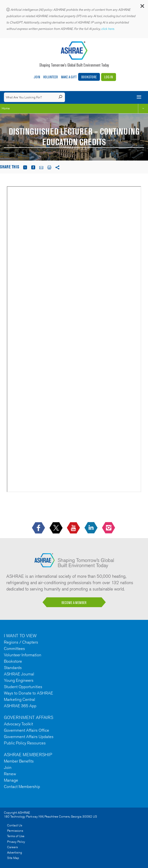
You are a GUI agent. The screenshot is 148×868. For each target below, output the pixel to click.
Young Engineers (19, 680)
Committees (14, 648)
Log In (109, 77)
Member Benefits (19, 761)
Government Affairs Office (26, 730)
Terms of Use (16, 836)
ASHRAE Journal (19, 674)
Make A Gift (69, 77)
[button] (142, 7)
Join (37, 77)
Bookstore (89, 77)
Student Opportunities (23, 687)
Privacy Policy (16, 842)
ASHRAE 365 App (20, 706)
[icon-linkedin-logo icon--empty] (91, 528)
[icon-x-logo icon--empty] (57, 528)
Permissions (15, 831)
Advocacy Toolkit (18, 724)
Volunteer (51, 77)
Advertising (15, 852)
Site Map (13, 858)
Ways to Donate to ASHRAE (28, 693)
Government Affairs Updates (29, 737)
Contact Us (15, 825)
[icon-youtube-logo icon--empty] (74, 528)
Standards (13, 668)
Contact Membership (22, 787)
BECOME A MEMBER (74, 603)
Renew (10, 774)
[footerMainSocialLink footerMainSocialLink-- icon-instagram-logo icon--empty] (109, 528)
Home (6, 108)
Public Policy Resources (25, 743)
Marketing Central (20, 699)
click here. (108, 29)
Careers (12, 847)
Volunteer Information (23, 655)
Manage (11, 780)
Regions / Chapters (21, 642)
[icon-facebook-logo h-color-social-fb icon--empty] (39, 528)
